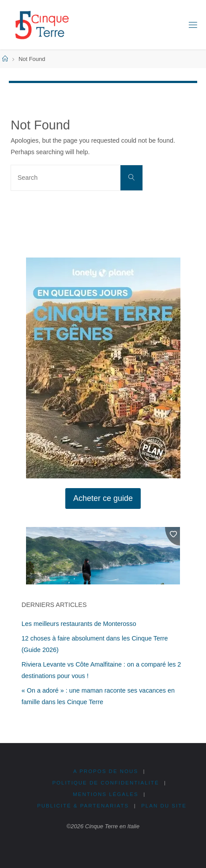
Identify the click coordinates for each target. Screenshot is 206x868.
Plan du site (164, 806)
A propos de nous (106, 771)
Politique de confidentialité (105, 783)
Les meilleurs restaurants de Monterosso (79, 624)
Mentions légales (105, 794)
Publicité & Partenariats (83, 806)
